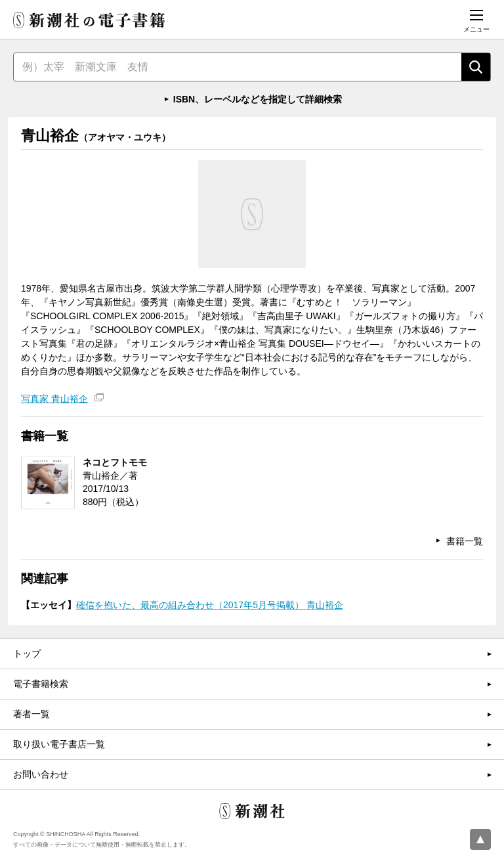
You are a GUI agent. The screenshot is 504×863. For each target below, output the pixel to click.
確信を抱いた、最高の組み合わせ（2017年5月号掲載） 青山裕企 (210, 605)
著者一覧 (31, 714)
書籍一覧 (465, 541)
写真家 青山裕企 (54, 399)
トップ (27, 653)
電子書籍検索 (41, 684)
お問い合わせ (41, 774)
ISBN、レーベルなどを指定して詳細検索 (258, 99)
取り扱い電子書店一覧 (59, 744)
